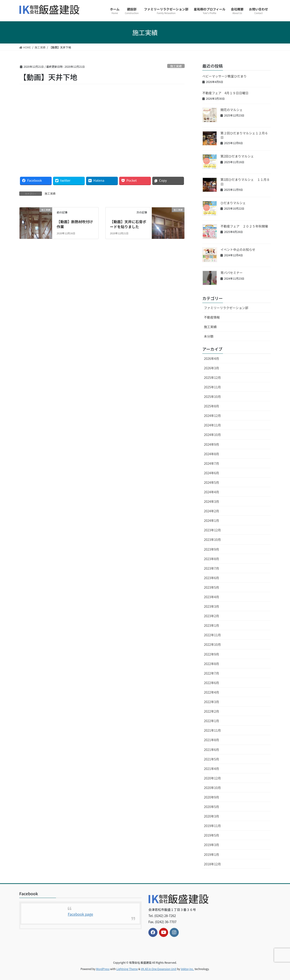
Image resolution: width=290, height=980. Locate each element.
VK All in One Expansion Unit (159, 969)
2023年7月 (211, 568)
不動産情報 (212, 317)
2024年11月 (212, 425)
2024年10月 (212, 435)
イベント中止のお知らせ (238, 249)
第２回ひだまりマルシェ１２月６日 (244, 135)
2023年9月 (211, 549)
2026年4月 (211, 358)
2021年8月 (211, 740)
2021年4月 (211, 769)
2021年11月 (212, 730)
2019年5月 (211, 835)
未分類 (209, 336)
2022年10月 (212, 644)
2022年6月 (211, 683)
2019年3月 (211, 845)
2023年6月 (211, 578)
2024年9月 (211, 444)
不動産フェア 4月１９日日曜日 (225, 93)
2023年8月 (211, 559)
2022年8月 (211, 664)
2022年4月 (211, 692)
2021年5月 (211, 759)
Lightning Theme (127, 969)
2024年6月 (211, 473)
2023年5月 (211, 587)
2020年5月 (211, 807)
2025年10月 (212, 397)
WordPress (103, 969)
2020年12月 (212, 778)
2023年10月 (212, 540)
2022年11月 (212, 635)
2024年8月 (211, 454)
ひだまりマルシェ (233, 203)
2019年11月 (212, 826)
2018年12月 (212, 864)
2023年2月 (211, 616)
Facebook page (80, 914)
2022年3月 (211, 702)
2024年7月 (211, 463)
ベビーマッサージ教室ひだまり (224, 76)
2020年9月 (211, 797)
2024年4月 (211, 492)
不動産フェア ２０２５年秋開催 (244, 226)
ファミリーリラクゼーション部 (226, 308)
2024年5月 (211, 482)
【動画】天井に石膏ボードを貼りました (128, 224)
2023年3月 (211, 606)
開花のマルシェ (232, 110)
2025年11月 (212, 387)
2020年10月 (212, 788)
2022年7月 (211, 673)
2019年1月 (211, 854)
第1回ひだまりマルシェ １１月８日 (245, 182)
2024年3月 (211, 501)
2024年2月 (211, 511)
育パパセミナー (232, 273)
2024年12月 (212, 416)
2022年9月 (211, 654)
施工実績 (176, 66)
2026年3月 (211, 368)
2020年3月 (211, 816)
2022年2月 (211, 711)
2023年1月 (211, 625)
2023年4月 (211, 597)
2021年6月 (211, 750)
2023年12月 (212, 530)
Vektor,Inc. (187, 969)
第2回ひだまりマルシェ (237, 156)
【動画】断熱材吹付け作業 (75, 224)
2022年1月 (211, 721)
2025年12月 (212, 377)
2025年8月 (211, 406)
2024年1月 (211, 520)
